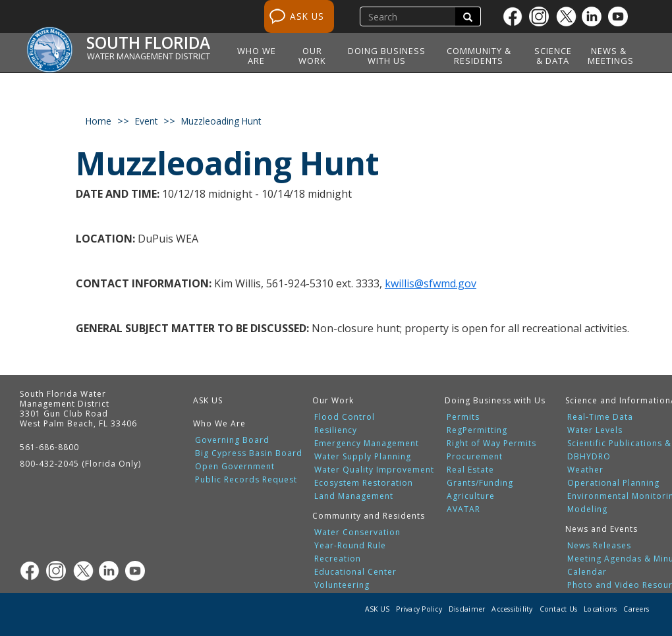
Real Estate (470, 470)
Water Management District (149, 56)
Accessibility (512, 609)
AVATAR (463, 509)
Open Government (235, 467)
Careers (636, 609)
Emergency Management (367, 444)
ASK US (307, 16)
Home (98, 121)
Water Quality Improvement (374, 470)
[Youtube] (621, 16)
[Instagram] (542, 16)
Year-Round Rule (350, 546)
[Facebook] (516, 16)
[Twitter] (569, 16)
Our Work (312, 56)
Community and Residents (369, 516)
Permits (463, 417)
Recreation (338, 559)
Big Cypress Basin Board (249, 453)
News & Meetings (611, 56)
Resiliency (336, 430)
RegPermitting (477, 430)
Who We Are (257, 56)
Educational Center (355, 572)
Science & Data (553, 56)
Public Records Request (246, 480)
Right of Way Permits (491, 444)
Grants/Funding (480, 483)
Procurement (475, 457)
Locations (600, 609)
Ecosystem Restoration (364, 483)
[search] (409, 16)
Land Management (354, 496)
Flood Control (345, 417)
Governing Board (232, 440)
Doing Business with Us (387, 56)
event (146, 121)
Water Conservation (357, 533)
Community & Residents (479, 56)
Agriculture (471, 496)
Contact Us (559, 609)
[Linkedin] (595, 16)
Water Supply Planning (363, 457)
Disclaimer (467, 609)
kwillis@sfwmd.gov (431, 283)
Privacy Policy (419, 609)
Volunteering (342, 585)
